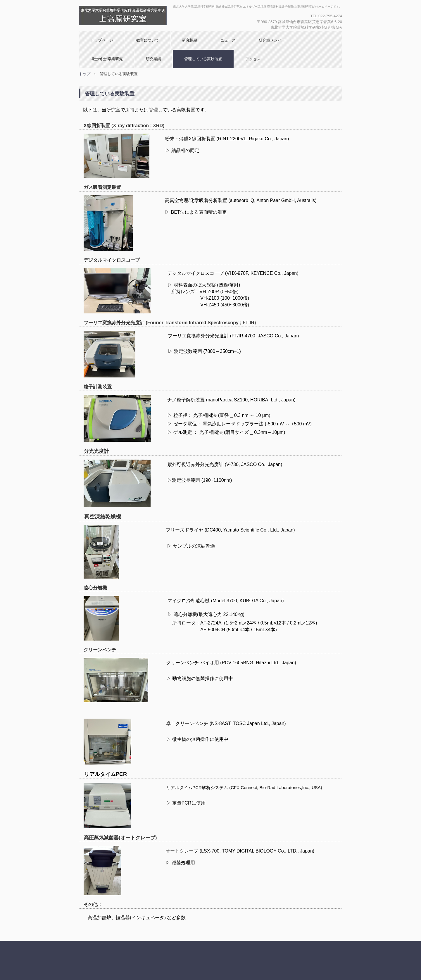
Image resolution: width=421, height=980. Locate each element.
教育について (148, 40)
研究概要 (190, 40)
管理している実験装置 (203, 59)
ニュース (228, 40)
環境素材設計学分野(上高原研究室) (142, 15)
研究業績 (153, 59)
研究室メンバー (272, 40)
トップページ (102, 40)
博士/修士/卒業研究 (107, 59)
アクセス (253, 59)
